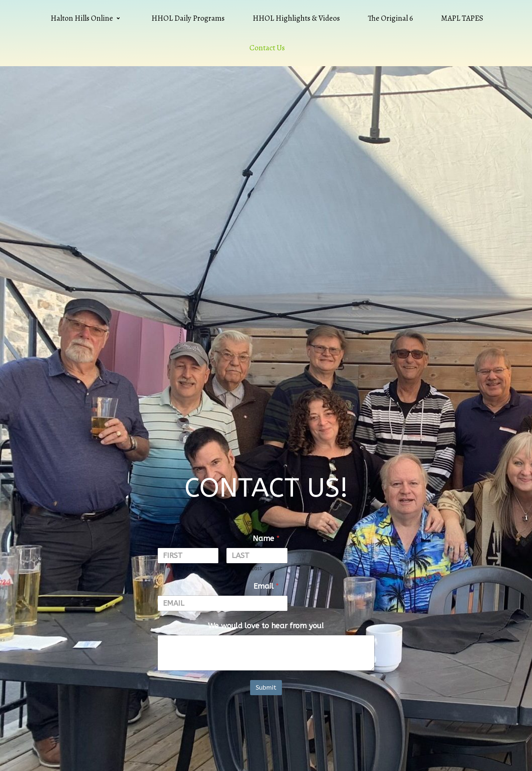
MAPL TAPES (462, 18)
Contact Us (267, 48)
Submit (266, 687)
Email (266, 586)
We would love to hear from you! (266, 626)
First (188, 569)
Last (257, 569)
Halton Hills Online (87, 18)
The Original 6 (391, 18)
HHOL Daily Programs (188, 18)
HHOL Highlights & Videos (296, 18)
